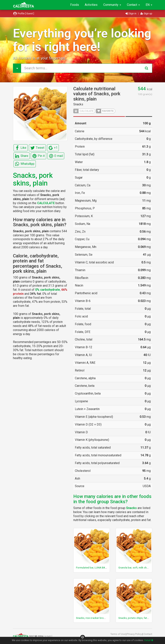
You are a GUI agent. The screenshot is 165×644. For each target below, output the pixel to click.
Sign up (146, 13)
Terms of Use (118, 634)
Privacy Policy (135, 634)
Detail (149, 640)
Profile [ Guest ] (24, 13)
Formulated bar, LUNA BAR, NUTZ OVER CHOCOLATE (107, 567)
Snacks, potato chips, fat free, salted (139, 618)
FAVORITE (105, 111)
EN (149, 5)
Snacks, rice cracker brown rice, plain (97, 618)
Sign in (131, 13)
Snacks (78, 104)
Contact (133, 5)
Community (112, 5)
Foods (75, 5)
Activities (91, 5)
